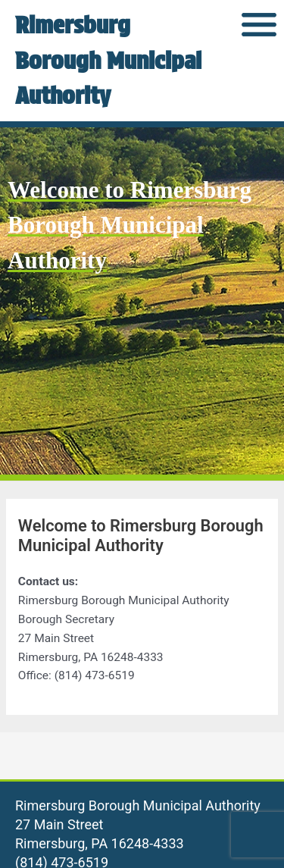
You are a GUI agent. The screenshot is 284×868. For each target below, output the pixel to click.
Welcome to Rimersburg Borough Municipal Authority (130, 225)
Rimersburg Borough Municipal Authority (108, 60)
